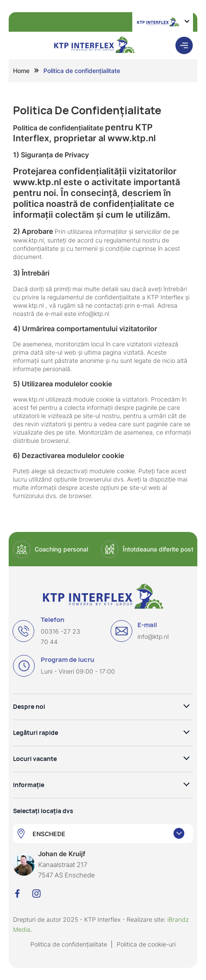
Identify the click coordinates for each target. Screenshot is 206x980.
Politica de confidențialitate (69, 944)
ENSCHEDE (49, 834)
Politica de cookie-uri (146, 944)
